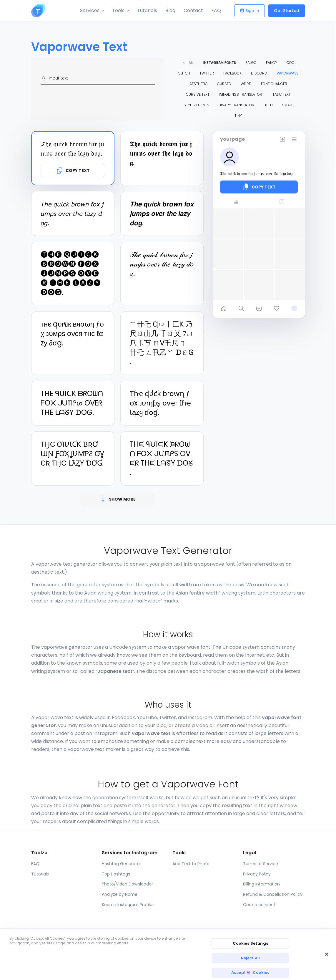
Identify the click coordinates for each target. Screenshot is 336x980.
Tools (118, 10)
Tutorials (147, 10)
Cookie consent (259, 905)
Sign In (250, 11)
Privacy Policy (257, 874)
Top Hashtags (116, 874)
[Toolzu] (38, 11)
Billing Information (261, 884)
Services (90, 10)
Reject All (250, 958)
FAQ (216, 10)
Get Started (287, 11)
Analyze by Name (120, 894)
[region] (168, 955)
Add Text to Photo (191, 864)
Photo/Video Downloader (127, 884)
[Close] (327, 954)
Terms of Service (261, 864)
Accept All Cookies (250, 972)
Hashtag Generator (122, 864)
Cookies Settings (250, 943)
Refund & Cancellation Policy (273, 894)
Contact (193, 10)
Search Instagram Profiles (128, 905)
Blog (170, 10)
